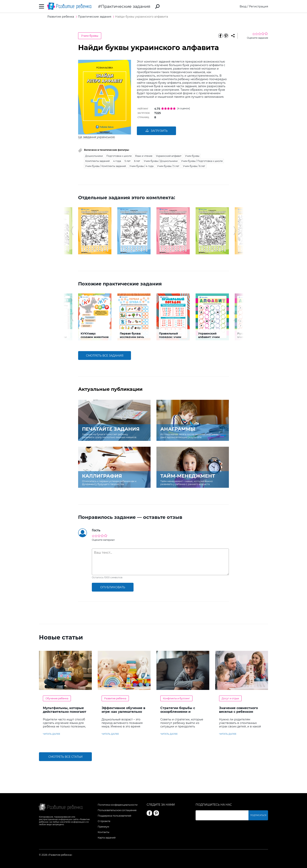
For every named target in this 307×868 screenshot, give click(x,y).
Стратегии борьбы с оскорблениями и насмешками (178, 712)
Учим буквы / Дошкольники (161, 161)
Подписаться (258, 815)
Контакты (103, 832)
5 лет (128, 161)
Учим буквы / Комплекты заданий (106, 166)
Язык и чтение (144, 156)
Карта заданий (107, 838)
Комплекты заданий (97, 161)
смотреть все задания (105, 356)
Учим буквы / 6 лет (194, 166)
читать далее (51, 734)
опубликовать (113, 587)
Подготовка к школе (119, 156)
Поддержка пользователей (114, 816)
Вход (243, 6)
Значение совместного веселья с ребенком (238, 710)
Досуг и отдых (230, 698)
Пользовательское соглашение (117, 810)
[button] (72, 231)
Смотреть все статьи (65, 757)
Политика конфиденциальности (118, 805)
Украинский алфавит (169, 156)
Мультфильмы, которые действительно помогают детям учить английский (65, 712)
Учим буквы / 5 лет (168, 166)
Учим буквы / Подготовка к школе (202, 161)
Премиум (103, 827)
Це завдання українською (97, 137)
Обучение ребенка (57, 698)
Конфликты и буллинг (176, 698)
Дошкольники (94, 156)
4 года (117, 161)
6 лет (137, 161)
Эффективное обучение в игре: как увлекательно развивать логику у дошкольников (123, 714)
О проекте (104, 821)
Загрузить (156, 131)
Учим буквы (90, 36)
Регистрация (259, 6)
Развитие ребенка (115, 698)
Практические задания (126, 6)
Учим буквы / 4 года (141, 166)
